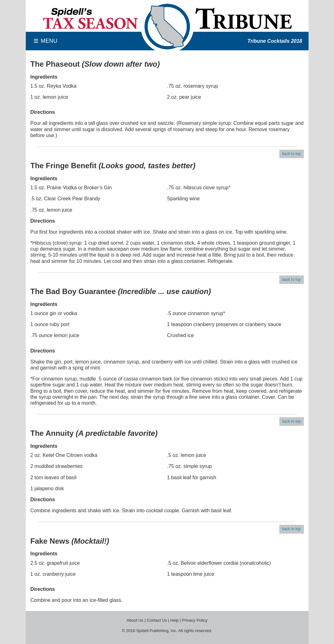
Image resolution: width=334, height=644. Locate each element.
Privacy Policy (195, 620)
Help (175, 620)
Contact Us (157, 620)
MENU (49, 41)
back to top (291, 154)
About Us (135, 620)
